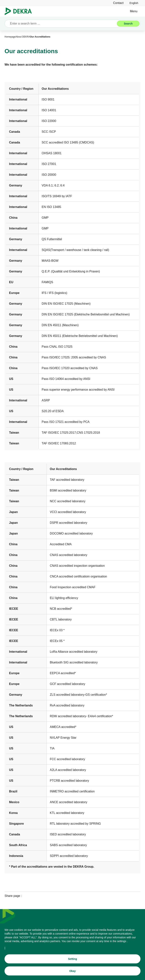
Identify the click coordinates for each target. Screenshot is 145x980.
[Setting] (72, 959)
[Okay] (72, 971)
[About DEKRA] (23, 37)
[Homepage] (10, 37)
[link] (134, 3)
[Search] (128, 24)
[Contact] (118, 3)
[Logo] (20, 11)
